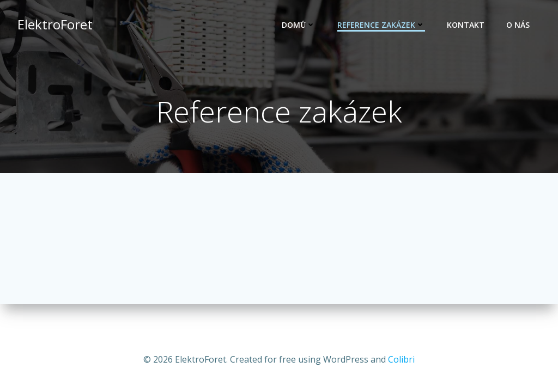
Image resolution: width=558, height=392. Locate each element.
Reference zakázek (381, 25)
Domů (299, 25)
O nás (518, 25)
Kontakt (466, 25)
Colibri (401, 359)
